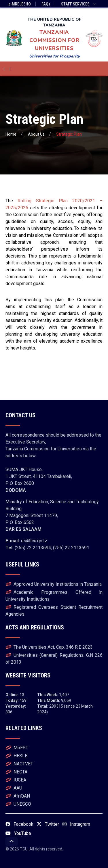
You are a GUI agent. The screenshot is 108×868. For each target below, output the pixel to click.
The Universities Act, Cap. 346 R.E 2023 (49, 647)
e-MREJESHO (20, 4)
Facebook (19, 824)
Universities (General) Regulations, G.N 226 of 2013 (54, 659)
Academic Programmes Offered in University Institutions (54, 596)
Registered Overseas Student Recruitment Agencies (54, 611)
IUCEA (16, 780)
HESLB (17, 756)
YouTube (18, 833)
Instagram (76, 824)
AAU (14, 788)
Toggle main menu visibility (7, 68)
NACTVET (19, 764)
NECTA (16, 772)
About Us (36, 134)
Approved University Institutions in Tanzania (54, 584)
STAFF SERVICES (79, 4)
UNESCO (18, 804)
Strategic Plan (69, 134)
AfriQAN (18, 796)
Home (11, 134)
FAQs (46, 4)
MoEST (17, 748)
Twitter (48, 824)
